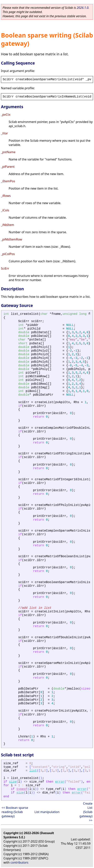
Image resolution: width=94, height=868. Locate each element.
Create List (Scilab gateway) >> (86, 812)
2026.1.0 (83, 8)
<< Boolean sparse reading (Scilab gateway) (15, 812)
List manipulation (47, 812)
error (60, 782)
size (13, 782)
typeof (22, 789)
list (33, 771)
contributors (20, 862)
